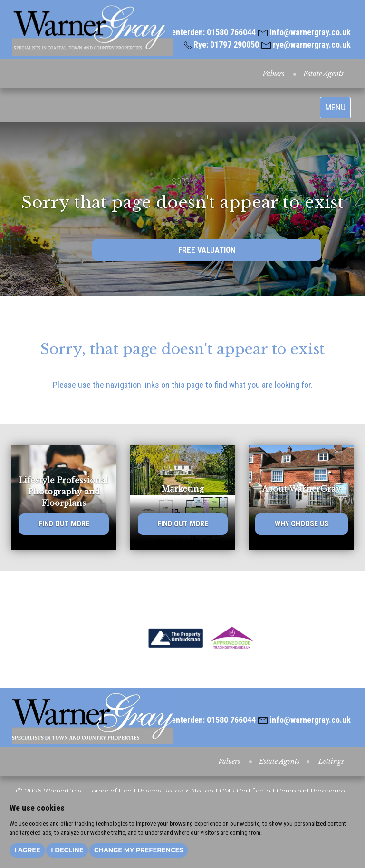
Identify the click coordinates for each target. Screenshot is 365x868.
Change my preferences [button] (139, 850)
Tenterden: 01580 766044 (207, 32)
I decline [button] (67, 850)
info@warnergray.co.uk (304, 32)
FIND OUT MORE (64, 524)
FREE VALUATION (207, 250)
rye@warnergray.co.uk (306, 44)
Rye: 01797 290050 (221, 44)
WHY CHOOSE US (302, 524)
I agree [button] (27, 850)
